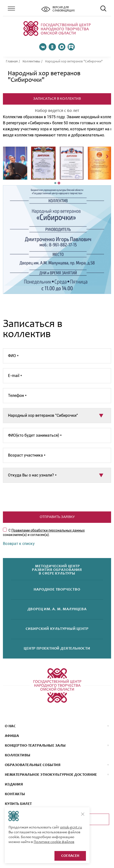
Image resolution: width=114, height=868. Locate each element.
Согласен (70, 856)
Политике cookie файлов (54, 842)
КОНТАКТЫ (15, 794)
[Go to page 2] (59, 183)
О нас (10, 726)
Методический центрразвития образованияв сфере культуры (57, 570)
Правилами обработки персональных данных (48, 530)
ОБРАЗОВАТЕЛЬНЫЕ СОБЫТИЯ (33, 765)
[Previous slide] (7, 157)
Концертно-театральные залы (35, 746)
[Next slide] (107, 157)
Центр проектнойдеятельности (57, 649)
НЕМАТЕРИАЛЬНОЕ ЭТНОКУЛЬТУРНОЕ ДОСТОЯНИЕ (51, 775)
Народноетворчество (57, 590)
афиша (12, 736)
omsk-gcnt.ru (71, 827)
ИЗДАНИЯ (14, 785)
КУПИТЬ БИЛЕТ (18, 804)
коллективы (18, 755)
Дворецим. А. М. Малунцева (57, 609)
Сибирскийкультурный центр (57, 629)
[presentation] (57, 497)
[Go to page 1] (55, 183)
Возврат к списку (19, 544)
